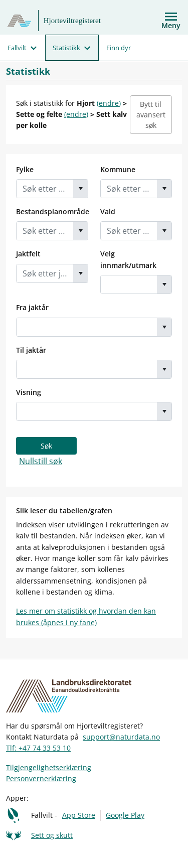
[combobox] (45, 189)
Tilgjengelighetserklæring (49, 767)
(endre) (109, 103)
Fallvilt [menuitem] (17, 48)
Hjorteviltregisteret (72, 21)
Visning (29, 392)
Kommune (118, 169)
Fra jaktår (32, 307)
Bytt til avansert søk (151, 115)
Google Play (125, 815)
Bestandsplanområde (53, 211)
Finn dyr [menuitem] (119, 48)
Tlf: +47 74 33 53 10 (38, 748)
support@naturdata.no (121, 737)
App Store (79, 815)
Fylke (25, 169)
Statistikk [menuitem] (66, 48)
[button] (80, 189)
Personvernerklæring (41, 778)
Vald (108, 211)
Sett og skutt (52, 835)
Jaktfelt (28, 254)
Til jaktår (31, 350)
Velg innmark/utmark (128, 259)
